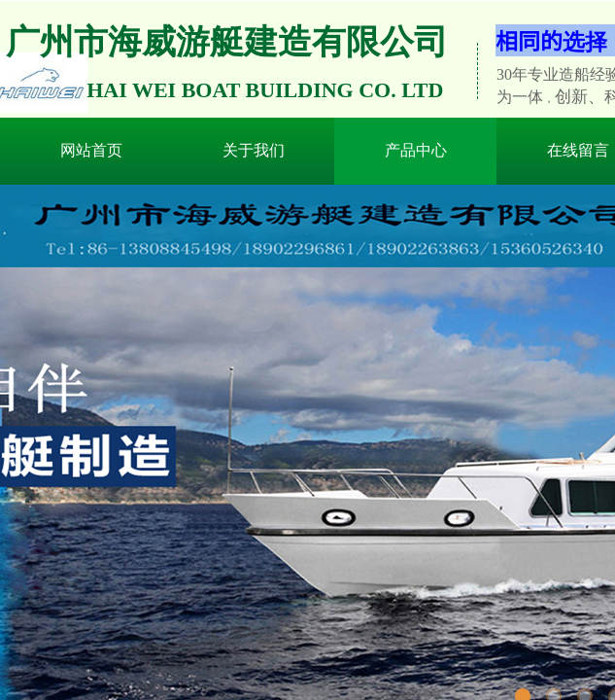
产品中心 (416, 150)
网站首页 (91, 150)
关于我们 (254, 150)
